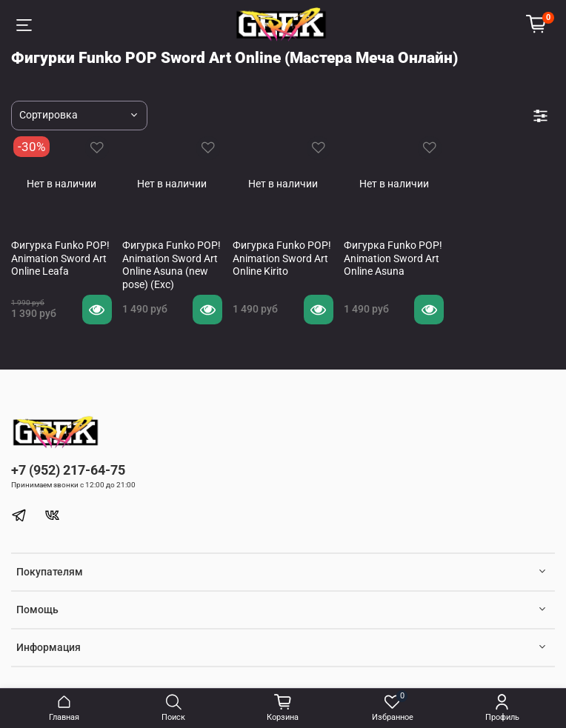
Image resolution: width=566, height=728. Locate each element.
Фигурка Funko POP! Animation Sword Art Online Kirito (282, 258)
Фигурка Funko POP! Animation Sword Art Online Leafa (60, 258)
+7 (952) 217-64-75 (68, 470)
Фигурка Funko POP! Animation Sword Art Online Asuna (393, 258)
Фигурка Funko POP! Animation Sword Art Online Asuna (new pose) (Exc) (172, 265)
